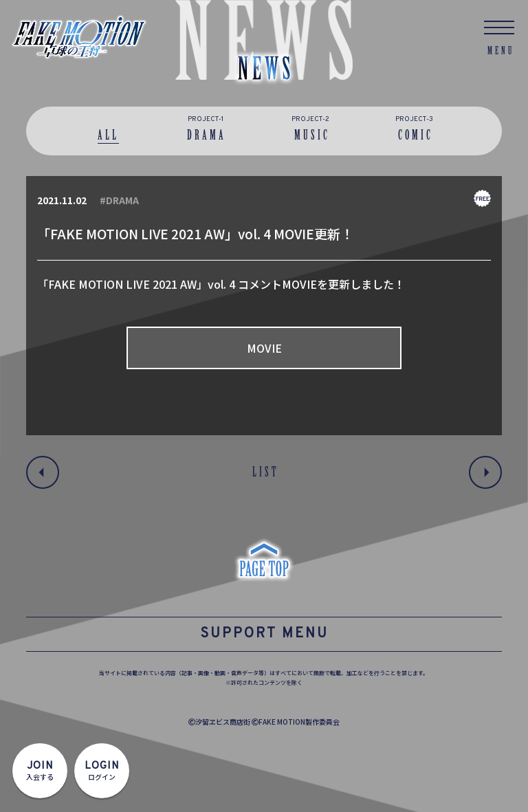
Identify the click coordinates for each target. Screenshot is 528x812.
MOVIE (264, 348)
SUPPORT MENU (264, 634)
